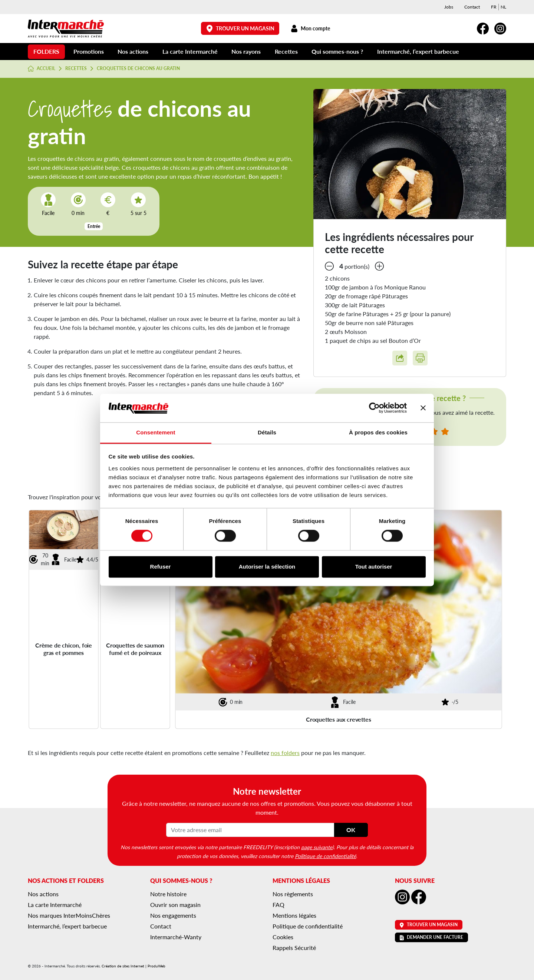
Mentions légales (294, 915)
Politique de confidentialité (325, 856)
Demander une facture (431, 937)
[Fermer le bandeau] (423, 408)
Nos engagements (173, 915)
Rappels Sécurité (294, 948)
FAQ (278, 905)
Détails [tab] (267, 432)
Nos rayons (246, 51)
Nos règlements (293, 894)
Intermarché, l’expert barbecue (418, 51)
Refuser (161, 567)
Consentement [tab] (156, 432)
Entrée (94, 226)
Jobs (449, 7)
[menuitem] (494, 7)
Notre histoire (168, 894)
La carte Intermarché (190, 51)
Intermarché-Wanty (176, 937)
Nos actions (133, 51)
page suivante (317, 847)
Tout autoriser (374, 567)
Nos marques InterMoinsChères (69, 915)
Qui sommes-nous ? (337, 51)
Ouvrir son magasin (175, 905)
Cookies (283, 937)
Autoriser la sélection (267, 567)
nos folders (285, 753)
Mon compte (310, 28)
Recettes (286, 51)
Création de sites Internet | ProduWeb (133, 966)
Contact (472, 7)
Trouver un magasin (240, 28)
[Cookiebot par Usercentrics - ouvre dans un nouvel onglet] (374, 408)
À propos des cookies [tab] (378, 432)
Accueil (42, 69)
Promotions (89, 51)
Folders (46, 51)
